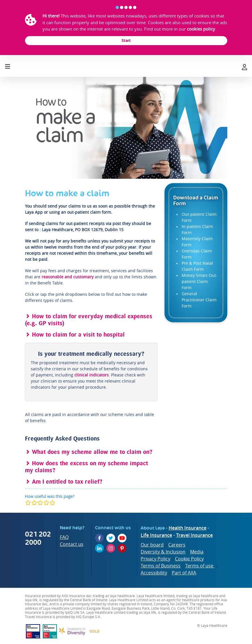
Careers (177, 545)
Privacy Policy (156, 559)
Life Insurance (156, 535)
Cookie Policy (189, 559)
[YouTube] (122, 538)
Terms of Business (161, 566)
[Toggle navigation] (8, 65)
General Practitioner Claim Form (199, 300)
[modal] (40, 503)
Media (197, 552)
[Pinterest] (122, 548)
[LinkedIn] (99, 548)
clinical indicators (92, 375)
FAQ (64, 537)
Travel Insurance (194, 535)
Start (126, 40)
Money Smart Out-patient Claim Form (200, 281)
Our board (152, 545)
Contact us (72, 544)
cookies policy (201, 29)
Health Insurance (187, 528)
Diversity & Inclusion (163, 552)
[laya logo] (126, 66)
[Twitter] (111, 538)
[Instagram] (111, 548)
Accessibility (154, 573)
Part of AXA (184, 573)
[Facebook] (99, 538)
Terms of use (200, 566)
